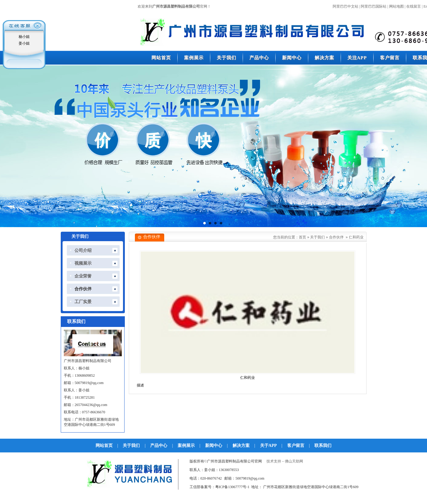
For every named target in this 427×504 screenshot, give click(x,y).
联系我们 (323, 446)
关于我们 (317, 237)
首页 (302, 237)
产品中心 (159, 446)
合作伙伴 (336, 237)
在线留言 (414, 6)
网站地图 (396, 6)
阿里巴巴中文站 (346, 6)
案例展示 (186, 446)
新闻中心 (214, 446)
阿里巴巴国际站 (374, 6)
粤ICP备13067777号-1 (232, 487)
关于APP (268, 446)
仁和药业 (356, 237)
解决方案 (241, 446)
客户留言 (296, 446)
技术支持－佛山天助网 (285, 461)
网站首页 (104, 446)
